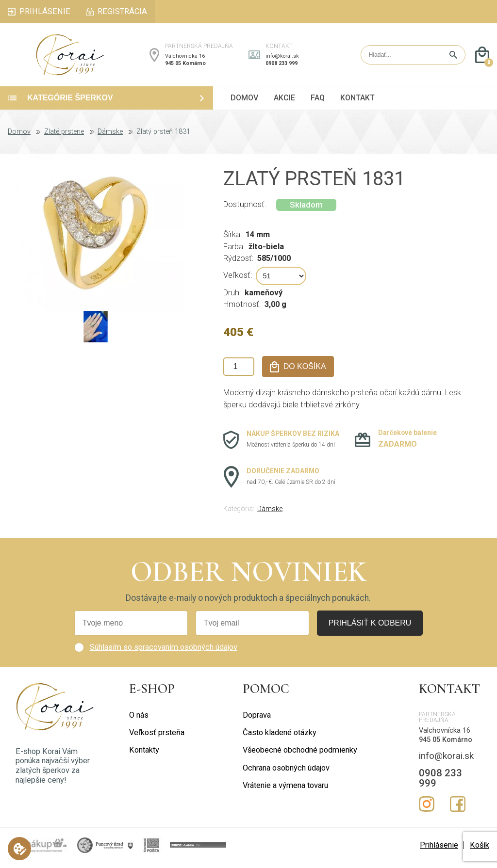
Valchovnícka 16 (185, 58)
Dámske (110, 137)
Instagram (427, 809)
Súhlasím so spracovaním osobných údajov (164, 652)
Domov (19, 137)
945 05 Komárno (185, 66)
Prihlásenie (439, 850)
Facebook (458, 809)
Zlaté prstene (64, 137)
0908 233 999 (282, 66)
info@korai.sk (282, 58)
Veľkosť (237, 281)
